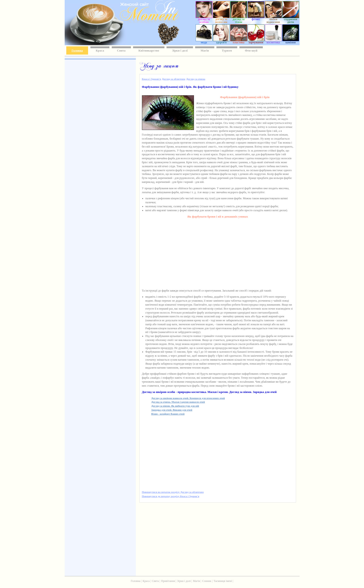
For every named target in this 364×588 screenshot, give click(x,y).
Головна (77, 50)
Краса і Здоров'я (152, 79)
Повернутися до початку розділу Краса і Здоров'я (171, 496)
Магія (205, 50)
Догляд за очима (196, 79)
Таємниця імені (223, 581)
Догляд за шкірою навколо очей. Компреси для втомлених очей (188, 398)
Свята (121, 50)
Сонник (207, 581)
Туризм (227, 50)
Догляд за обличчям (174, 79)
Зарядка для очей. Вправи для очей (172, 410)
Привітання (168, 581)
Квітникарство (149, 50)
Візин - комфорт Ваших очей (168, 414)
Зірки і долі (180, 50)
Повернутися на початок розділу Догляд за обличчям (173, 492)
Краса (100, 50)
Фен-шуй (251, 50)
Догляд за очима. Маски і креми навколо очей (178, 402)
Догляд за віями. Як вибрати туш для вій (175, 406)
